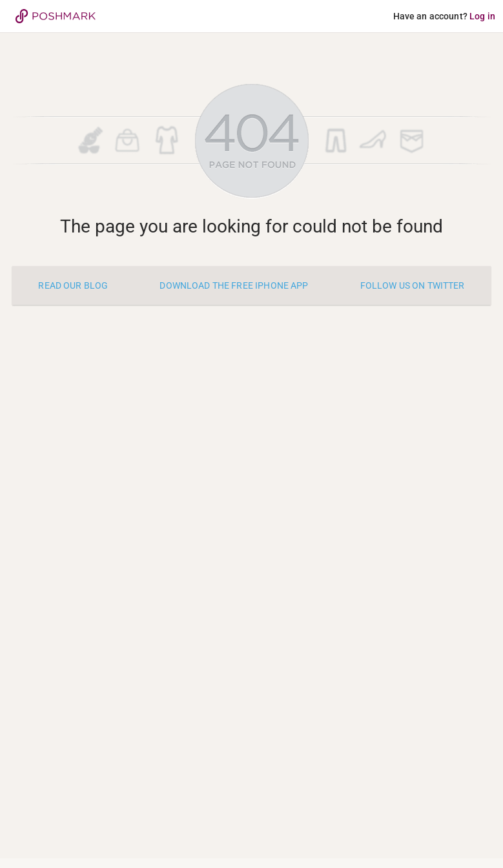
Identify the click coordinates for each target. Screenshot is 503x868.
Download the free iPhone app (234, 285)
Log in (482, 16)
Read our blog (73, 285)
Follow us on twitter (413, 285)
